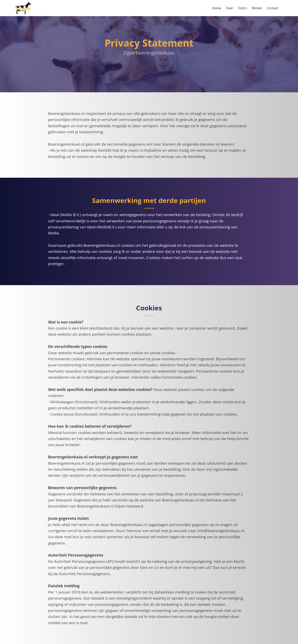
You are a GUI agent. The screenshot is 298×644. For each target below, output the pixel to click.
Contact (272, 8)
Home (217, 8)
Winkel (257, 8)
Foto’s (243, 8)
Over (230, 8)
